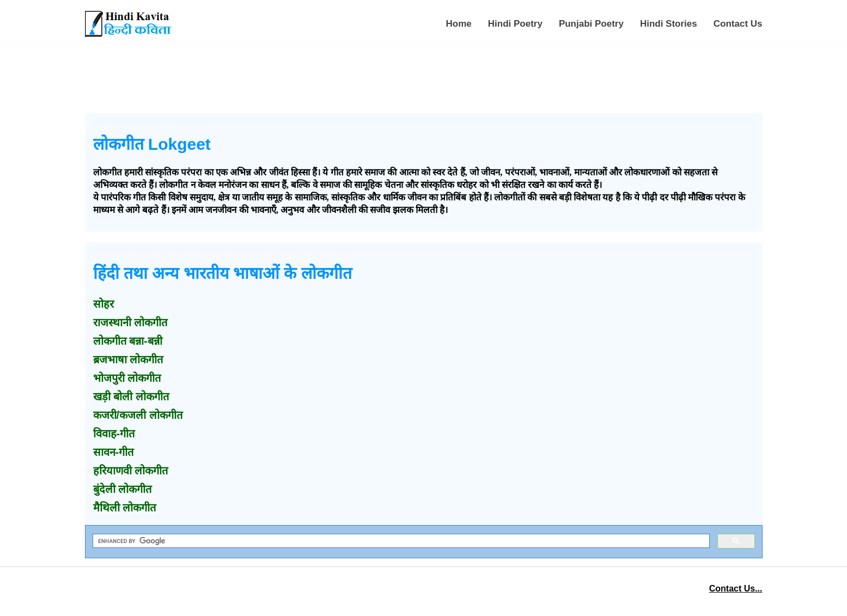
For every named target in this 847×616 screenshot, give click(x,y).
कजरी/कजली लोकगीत (138, 415)
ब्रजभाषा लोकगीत (128, 359)
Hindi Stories (669, 24)
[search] (400, 541)
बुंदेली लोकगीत (123, 489)
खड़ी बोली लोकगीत (131, 397)
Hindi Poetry (515, 24)
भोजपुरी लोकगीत (127, 378)
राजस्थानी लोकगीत (130, 322)
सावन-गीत (114, 452)
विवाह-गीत (114, 434)
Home (459, 24)
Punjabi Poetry (591, 24)
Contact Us (738, 24)
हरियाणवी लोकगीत (131, 471)
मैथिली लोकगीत (125, 508)
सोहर (103, 304)
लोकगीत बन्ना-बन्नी (128, 341)
